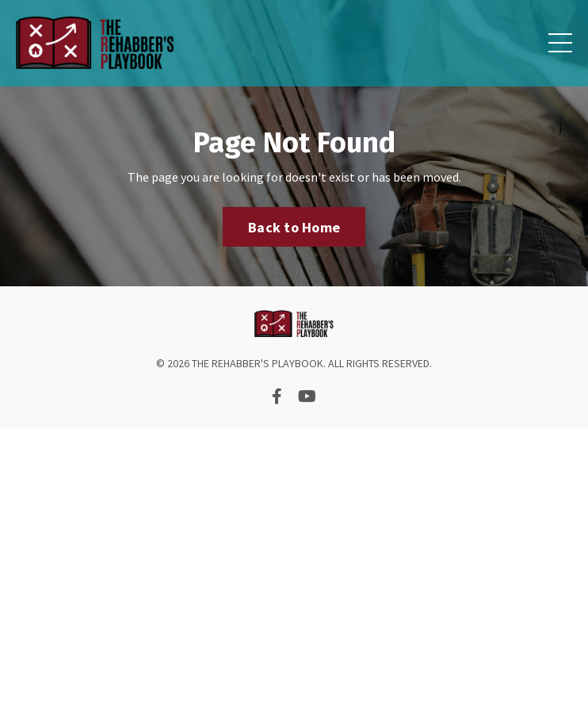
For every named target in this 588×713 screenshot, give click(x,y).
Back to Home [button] (294, 227)
